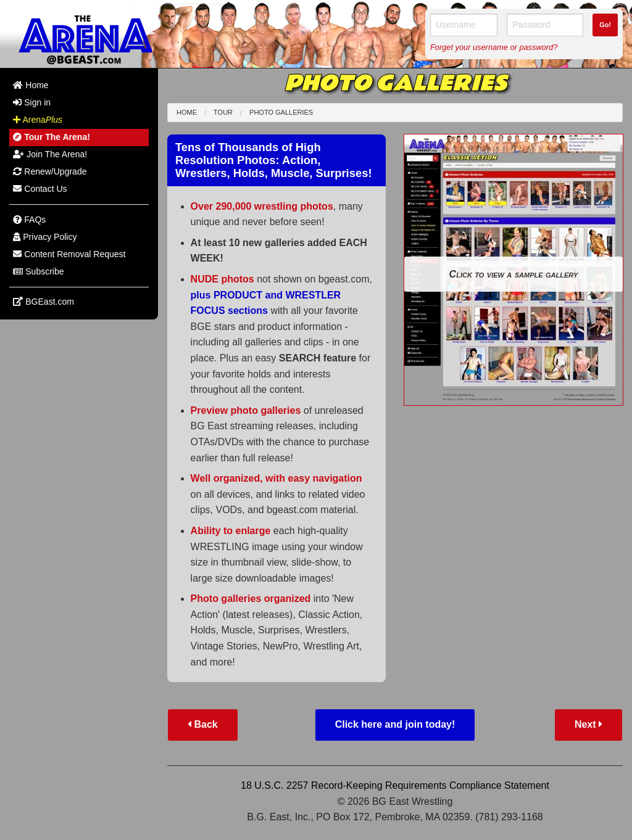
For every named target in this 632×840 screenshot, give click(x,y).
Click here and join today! (395, 724)
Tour (223, 112)
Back (203, 724)
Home (187, 112)
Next (588, 724)
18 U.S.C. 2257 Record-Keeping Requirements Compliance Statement (395, 785)
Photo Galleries (281, 112)
